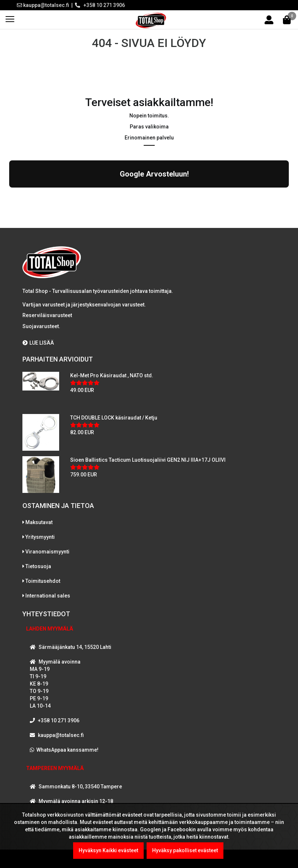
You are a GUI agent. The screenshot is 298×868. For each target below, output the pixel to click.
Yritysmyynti (40, 537)
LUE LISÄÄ (38, 343)
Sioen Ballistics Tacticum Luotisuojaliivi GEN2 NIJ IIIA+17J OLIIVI (148, 460)
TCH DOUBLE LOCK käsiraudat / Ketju (114, 418)
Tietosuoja (38, 566)
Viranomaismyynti (47, 552)
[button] (9, 195)
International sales (48, 596)
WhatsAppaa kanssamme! (67, 750)
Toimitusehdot (43, 581)
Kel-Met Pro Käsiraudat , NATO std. (112, 375)
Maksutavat (39, 522)
